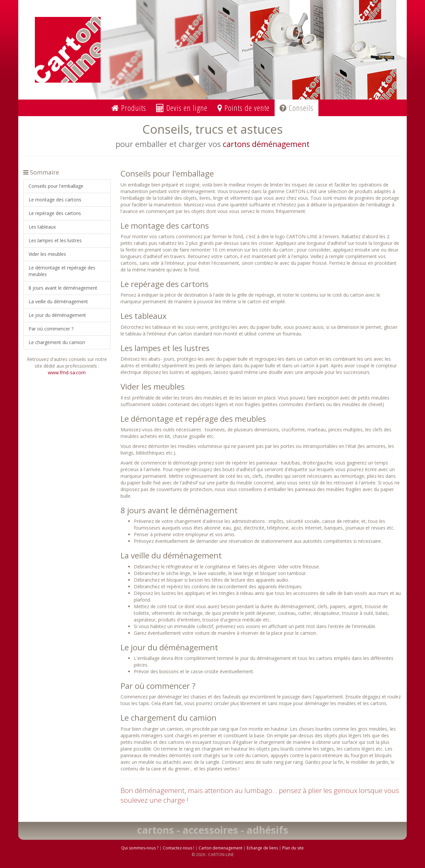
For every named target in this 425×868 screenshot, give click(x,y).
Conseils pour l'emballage (56, 186)
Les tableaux (42, 227)
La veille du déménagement (58, 301)
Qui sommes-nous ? (140, 848)
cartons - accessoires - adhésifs (213, 830)
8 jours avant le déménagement (63, 288)
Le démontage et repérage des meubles (62, 271)
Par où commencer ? (51, 329)
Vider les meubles (47, 254)
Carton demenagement (220, 848)
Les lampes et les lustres (55, 240)
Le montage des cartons (55, 200)
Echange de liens (262, 848)
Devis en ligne (182, 108)
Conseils (297, 108)
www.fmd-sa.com (67, 372)
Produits (129, 108)
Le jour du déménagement (57, 315)
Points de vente (244, 108)
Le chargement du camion (57, 342)
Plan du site (293, 848)
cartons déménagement (266, 144)
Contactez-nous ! (178, 848)
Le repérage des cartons (55, 213)
